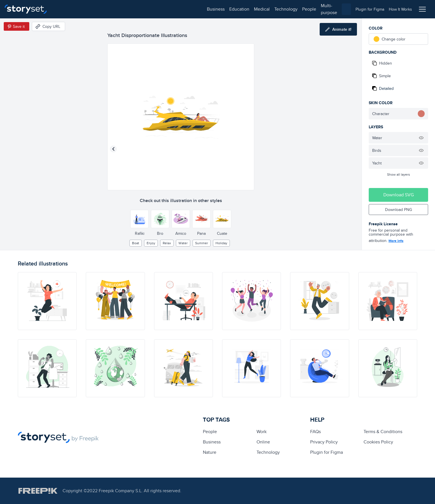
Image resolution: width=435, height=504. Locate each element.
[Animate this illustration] (338, 29)
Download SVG (399, 195)
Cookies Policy (378, 442)
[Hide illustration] (421, 138)
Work (262, 432)
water (183, 243)
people (158, 9)
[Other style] (139, 219)
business (65, 9)
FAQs (315, 432)
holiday (221, 243)
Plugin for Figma (327, 452)
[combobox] (277, 9)
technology (135, 9)
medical (111, 9)
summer (202, 243)
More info (396, 241)
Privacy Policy (324, 442)
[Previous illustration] (113, 149)
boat (136, 243)
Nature (210, 452)
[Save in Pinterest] (16, 26)
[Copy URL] (48, 26)
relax (167, 243)
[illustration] (47, 301)
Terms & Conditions (383, 432)
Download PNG (399, 210)
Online (263, 442)
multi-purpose (184, 9)
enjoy (151, 243)
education (88, 9)
